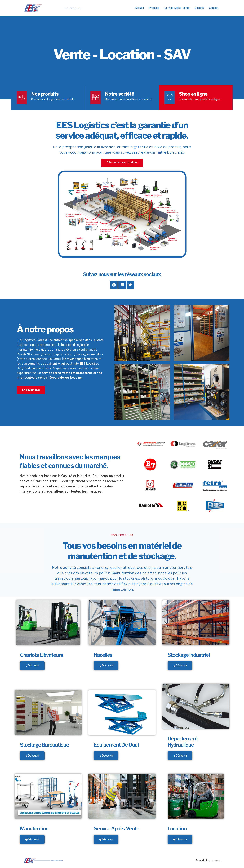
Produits (154, 8)
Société (199, 8)
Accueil (139, 8)
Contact (214, 8)
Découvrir (32, 666)
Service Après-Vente (177, 8)
